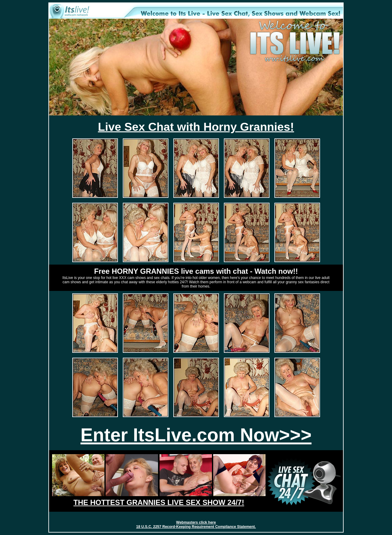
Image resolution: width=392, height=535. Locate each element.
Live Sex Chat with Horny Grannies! (196, 127)
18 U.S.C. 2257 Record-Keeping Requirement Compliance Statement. (196, 527)
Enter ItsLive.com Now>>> (196, 435)
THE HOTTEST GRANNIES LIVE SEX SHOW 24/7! (159, 502)
